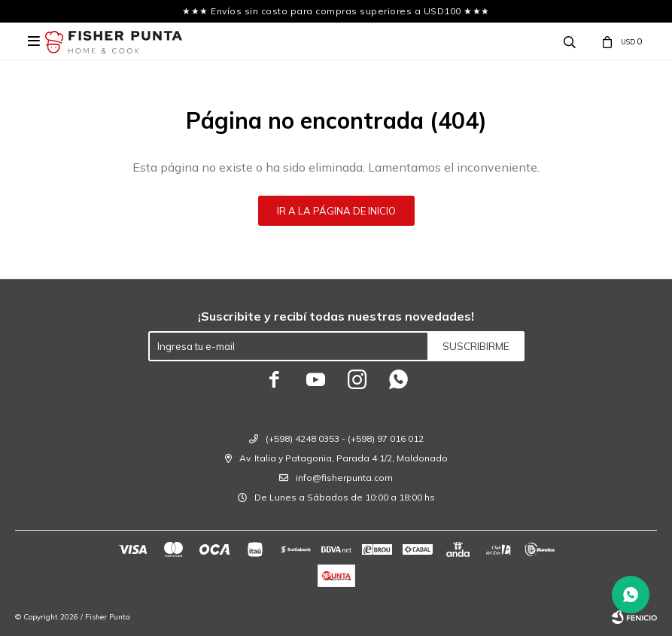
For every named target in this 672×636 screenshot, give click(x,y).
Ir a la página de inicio (336, 211)
